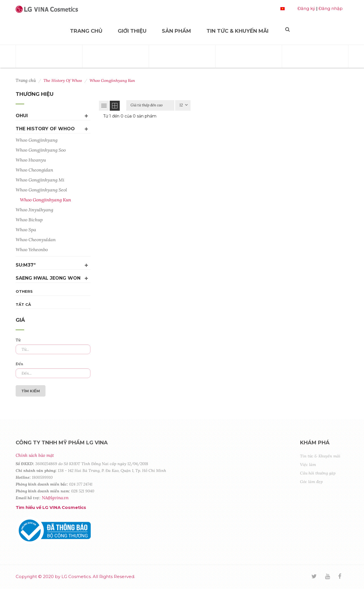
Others (24, 291)
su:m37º (26, 265)
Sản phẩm (176, 31)
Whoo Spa (26, 230)
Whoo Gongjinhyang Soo (41, 150)
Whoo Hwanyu (31, 160)
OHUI (22, 116)
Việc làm (308, 465)
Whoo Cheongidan (34, 170)
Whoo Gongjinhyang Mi (40, 180)
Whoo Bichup (29, 220)
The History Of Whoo (45, 129)
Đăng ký (306, 8)
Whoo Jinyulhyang (34, 210)
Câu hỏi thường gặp (318, 473)
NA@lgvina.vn (55, 498)
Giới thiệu (132, 31)
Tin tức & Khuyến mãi (237, 31)
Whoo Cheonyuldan (36, 240)
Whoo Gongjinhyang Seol (41, 190)
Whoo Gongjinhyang (37, 140)
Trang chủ (86, 31)
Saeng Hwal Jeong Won (48, 278)
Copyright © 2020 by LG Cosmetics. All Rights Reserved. (75, 576)
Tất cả (23, 304)
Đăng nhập (331, 8)
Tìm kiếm (31, 391)
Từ (18, 340)
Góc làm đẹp (311, 482)
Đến (19, 364)
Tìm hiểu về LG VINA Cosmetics (51, 507)
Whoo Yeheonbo (32, 249)
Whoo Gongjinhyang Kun (45, 200)
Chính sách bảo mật (35, 455)
